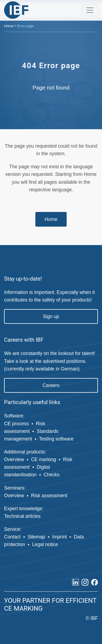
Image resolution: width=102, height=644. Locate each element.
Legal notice (45, 544)
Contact (12, 537)
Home (9, 26)
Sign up (51, 316)
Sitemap (36, 537)
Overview (14, 459)
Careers (51, 385)
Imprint (60, 537)
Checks (52, 475)
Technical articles (22, 516)
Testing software (56, 439)
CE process (16, 424)
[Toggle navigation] (90, 10)
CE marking (44, 459)
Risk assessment (49, 496)
